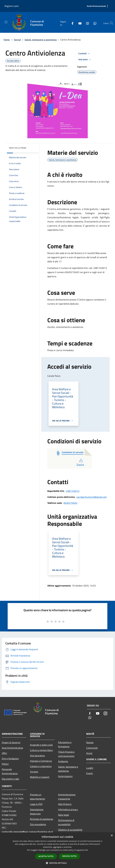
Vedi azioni (85, 60)
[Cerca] (111, 23)
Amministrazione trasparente (67, 797)
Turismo (34, 772)
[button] (57, 863)
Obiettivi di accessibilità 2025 (70, 832)
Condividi (84, 54)
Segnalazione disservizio (37, 812)
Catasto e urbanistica (41, 766)
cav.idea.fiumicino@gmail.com (92, 497)
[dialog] (57, 850)
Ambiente (63, 761)
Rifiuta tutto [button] (70, 856)
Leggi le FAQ (36, 804)
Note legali (64, 815)
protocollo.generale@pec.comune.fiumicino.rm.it (27, 832)
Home (7, 40)
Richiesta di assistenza (41, 819)
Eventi (90, 773)
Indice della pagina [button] (18, 148)
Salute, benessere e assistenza (41, 40)
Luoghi (90, 768)
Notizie (90, 742)
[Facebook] (71, 23)
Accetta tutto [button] (46, 856)
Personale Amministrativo (10, 771)
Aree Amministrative (12, 748)
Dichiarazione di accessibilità (66, 822)
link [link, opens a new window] (86, 850)
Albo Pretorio (65, 804)
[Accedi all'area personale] (96, 6)
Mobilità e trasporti (40, 777)
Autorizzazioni (65, 776)
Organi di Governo (11, 742)
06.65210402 (70, 503)
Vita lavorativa (37, 756)
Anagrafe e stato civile (41, 745)
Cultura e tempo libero (41, 750)
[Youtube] (79, 23)
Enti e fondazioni (10, 759)
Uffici (4, 753)
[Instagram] (86, 23)
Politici (5, 764)
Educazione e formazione (65, 744)
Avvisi (89, 753)
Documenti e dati (10, 779)
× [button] (112, 836)
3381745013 (73, 491)
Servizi (17, 40)
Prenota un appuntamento (37, 797)
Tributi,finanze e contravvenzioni (66, 754)
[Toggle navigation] (6, 22)
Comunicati (92, 748)
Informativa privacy (68, 809)
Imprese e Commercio (41, 761)
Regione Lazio (12, 6)
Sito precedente (38, 824)
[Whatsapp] (94, 23)
